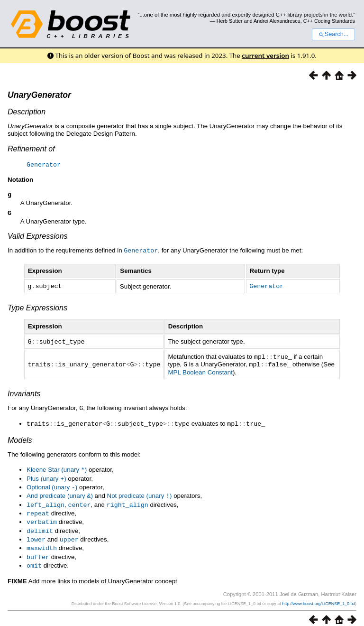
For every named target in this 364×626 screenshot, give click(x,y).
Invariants (24, 393)
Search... (333, 34)
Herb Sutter (230, 21)
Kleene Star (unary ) (57, 468)
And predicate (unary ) (60, 492)
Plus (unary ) (46, 476)
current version (265, 56)
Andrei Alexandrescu (277, 21)
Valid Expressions (38, 238)
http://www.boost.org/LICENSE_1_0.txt (318, 596)
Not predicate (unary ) (140, 492)
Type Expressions (37, 308)
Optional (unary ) (52, 484)
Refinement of (31, 149)
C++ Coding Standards (329, 21)
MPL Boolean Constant (200, 371)
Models (20, 438)
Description (27, 112)
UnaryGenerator (39, 95)
